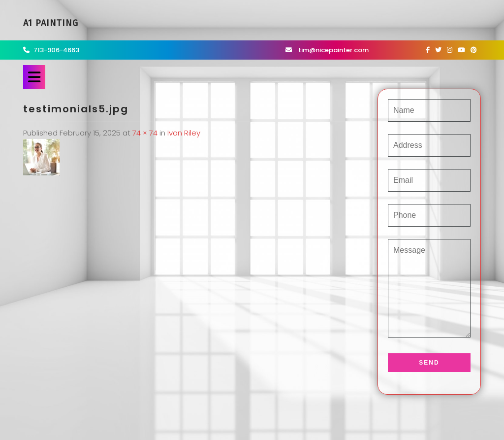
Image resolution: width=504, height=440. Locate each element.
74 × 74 (145, 133)
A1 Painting (51, 23)
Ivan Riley (184, 133)
